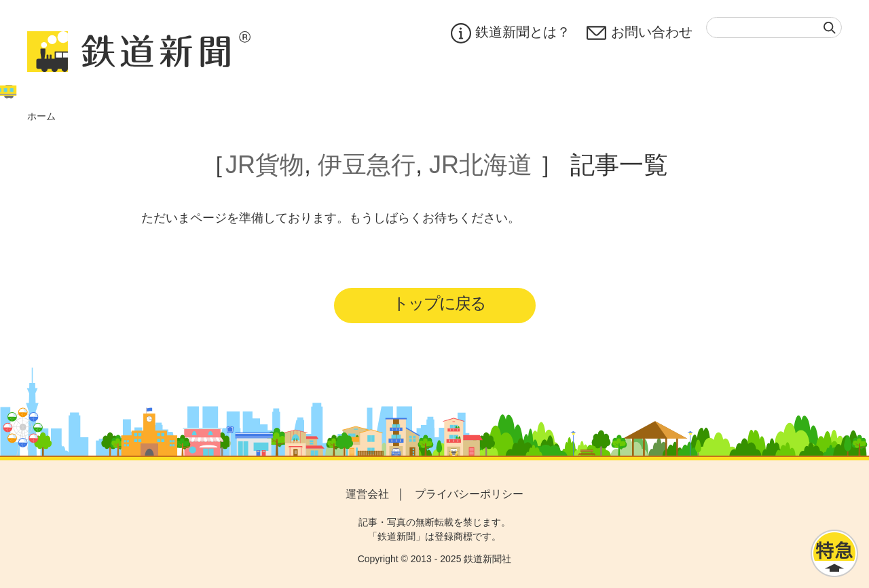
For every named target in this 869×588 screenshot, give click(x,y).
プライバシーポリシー (469, 494)
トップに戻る (439, 303)
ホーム (41, 116)
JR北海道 (481, 165)
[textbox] (774, 27)
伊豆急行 (367, 165)
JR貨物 (265, 165)
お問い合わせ (640, 33)
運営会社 (367, 494)
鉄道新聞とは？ (511, 33)
